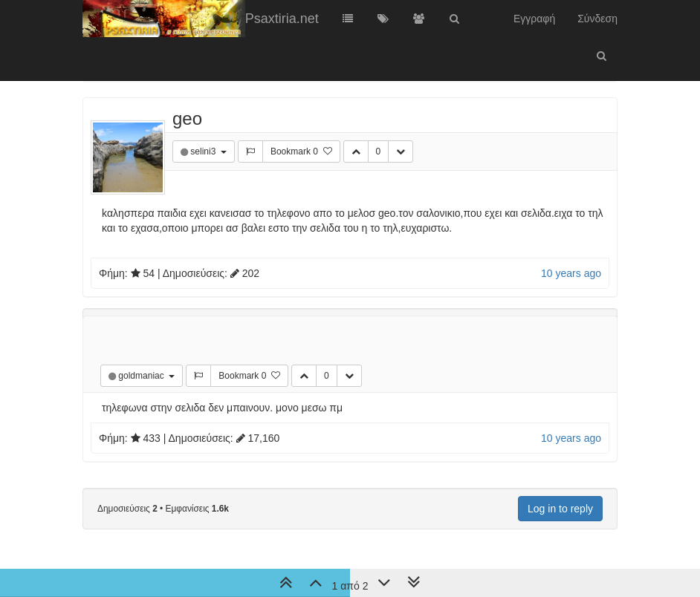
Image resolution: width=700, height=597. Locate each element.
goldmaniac (142, 376)
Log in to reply (560, 509)
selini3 (204, 151)
